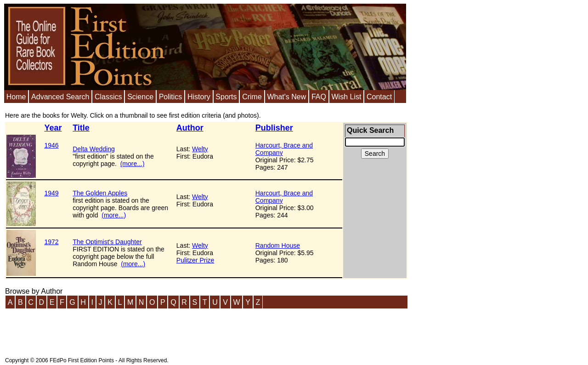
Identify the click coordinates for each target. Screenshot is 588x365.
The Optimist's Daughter (107, 242)
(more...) (133, 164)
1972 (51, 242)
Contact (379, 97)
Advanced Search (60, 97)
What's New (286, 97)
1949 (51, 193)
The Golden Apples (100, 193)
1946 (51, 145)
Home (16, 97)
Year (53, 128)
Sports (226, 97)
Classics (108, 97)
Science (140, 97)
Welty (200, 149)
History (199, 97)
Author (190, 128)
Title (81, 128)
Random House (278, 245)
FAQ (319, 97)
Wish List (346, 97)
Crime (252, 97)
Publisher (274, 128)
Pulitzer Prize (195, 260)
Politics (171, 97)
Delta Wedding (94, 149)
